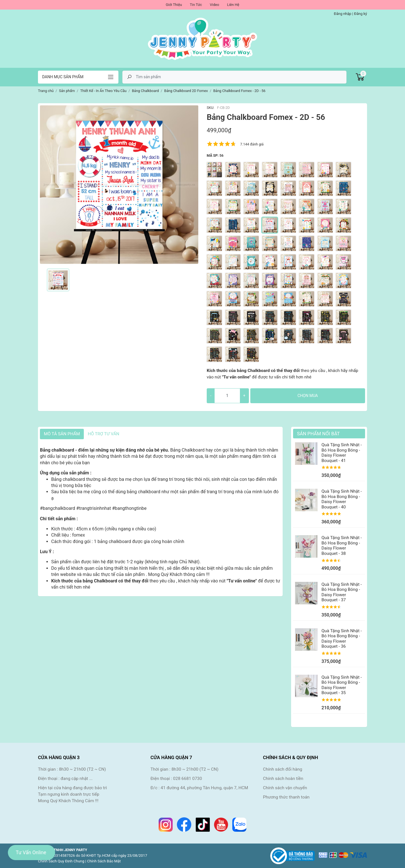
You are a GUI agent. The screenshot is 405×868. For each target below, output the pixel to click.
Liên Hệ (233, 5)
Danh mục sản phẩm (63, 77)
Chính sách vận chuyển (285, 788)
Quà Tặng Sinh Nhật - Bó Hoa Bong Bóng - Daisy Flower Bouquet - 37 (342, 592)
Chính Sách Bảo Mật (104, 861)
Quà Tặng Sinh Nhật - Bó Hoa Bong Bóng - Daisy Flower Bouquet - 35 (342, 685)
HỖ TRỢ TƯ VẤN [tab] (103, 434)
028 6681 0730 (187, 779)
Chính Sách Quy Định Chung (61, 861)
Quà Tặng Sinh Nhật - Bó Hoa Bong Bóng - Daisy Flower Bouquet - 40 (342, 499)
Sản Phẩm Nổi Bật (318, 434)
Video (214, 5)
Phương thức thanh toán (286, 797)
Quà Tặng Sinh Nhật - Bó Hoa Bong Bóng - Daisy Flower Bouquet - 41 (342, 453)
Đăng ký (361, 14)
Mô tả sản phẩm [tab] (62, 434)
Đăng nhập (343, 14)
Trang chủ (46, 91)
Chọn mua (308, 396)
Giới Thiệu (174, 5)
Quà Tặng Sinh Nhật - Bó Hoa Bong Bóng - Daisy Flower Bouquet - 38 (342, 545)
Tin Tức (196, 5)
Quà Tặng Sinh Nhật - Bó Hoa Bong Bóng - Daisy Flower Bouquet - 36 (342, 639)
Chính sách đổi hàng (283, 769)
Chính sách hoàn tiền (283, 779)
